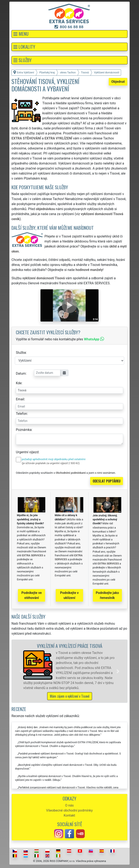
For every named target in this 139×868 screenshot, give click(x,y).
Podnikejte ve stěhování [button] (32, 595)
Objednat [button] (118, 82)
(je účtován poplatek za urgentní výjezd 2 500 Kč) (51, 463)
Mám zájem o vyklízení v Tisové (70, 696)
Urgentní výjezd (27, 452)
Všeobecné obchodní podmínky (69, 810)
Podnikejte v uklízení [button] (69, 595)
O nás (69, 805)
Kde (19, 383)
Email (20, 399)
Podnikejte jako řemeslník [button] (107, 595)
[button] (69, 34)
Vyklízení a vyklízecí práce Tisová (70, 646)
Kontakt (69, 815)
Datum (21, 373)
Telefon (21, 414)
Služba (21, 353)
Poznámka (24, 430)
